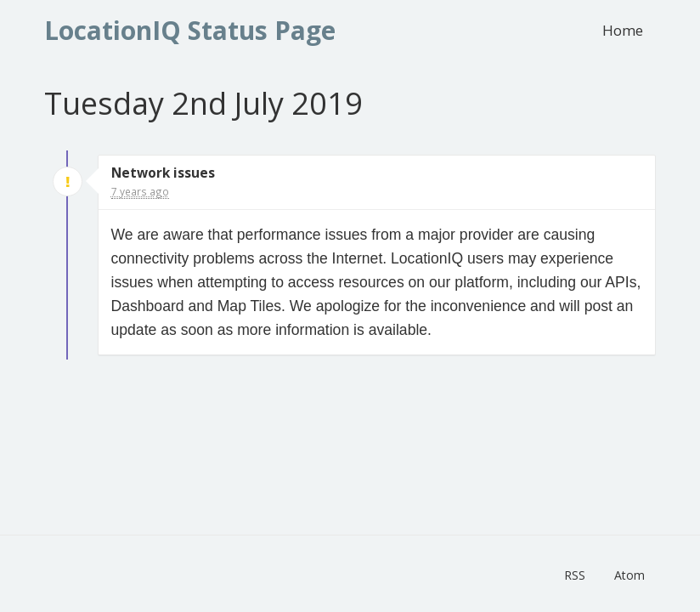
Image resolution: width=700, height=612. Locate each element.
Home (623, 30)
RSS (575, 575)
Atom (629, 575)
